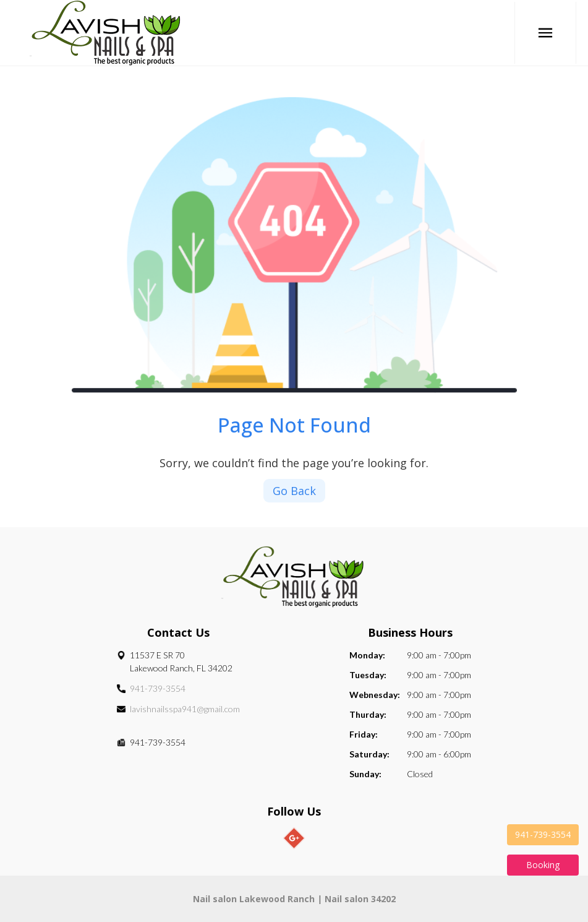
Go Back (294, 491)
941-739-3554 (158, 688)
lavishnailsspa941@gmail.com (185, 709)
